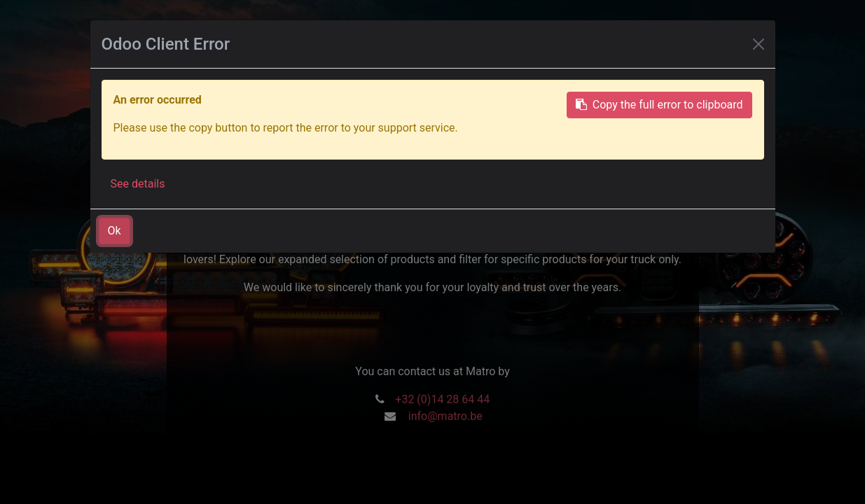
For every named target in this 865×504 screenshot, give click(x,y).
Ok (115, 231)
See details (138, 184)
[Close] (759, 44)
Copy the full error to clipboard (659, 105)
